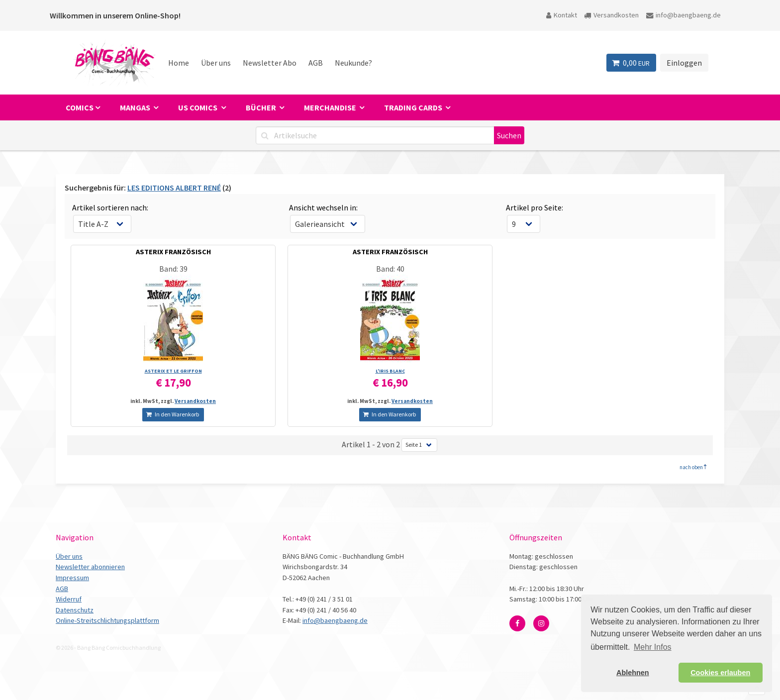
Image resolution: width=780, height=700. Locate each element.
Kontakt (562, 15)
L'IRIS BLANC (390, 371)
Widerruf (69, 599)
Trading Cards (414, 107)
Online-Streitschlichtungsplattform (107, 620)
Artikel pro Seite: (535, 207)
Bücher (262, 107)
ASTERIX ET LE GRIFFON (173, 371)
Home (179, 63)
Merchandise (331, 107)
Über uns (216, 63)
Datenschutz (75, 610)
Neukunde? (353, 63)
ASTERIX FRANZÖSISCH (173, 252)
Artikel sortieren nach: (110, 207)
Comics (80, 107)
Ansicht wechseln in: (323, 207)
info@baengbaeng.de (683, 15)
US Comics (198, 107)
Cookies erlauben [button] (720, 673)
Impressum (72, 578)
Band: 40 (390, 269)
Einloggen (684, 63)
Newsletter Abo (270, 63)
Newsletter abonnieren (90, 567)
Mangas (136, 107)
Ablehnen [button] (633, 673)
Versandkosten (611, 15)
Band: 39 (173, 269)
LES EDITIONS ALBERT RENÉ (174, 188)
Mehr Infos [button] (653, 647)
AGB (316, 63)
